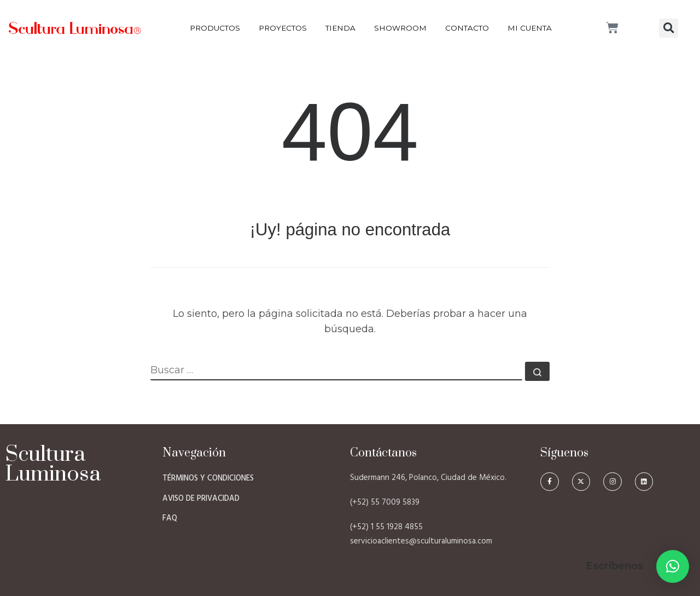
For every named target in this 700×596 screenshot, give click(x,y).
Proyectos (283, 28)
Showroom (400, 28)
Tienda (340, 28)
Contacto (467, 28)
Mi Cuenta (530, 28)
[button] (669, 28)
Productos (215, 28)
